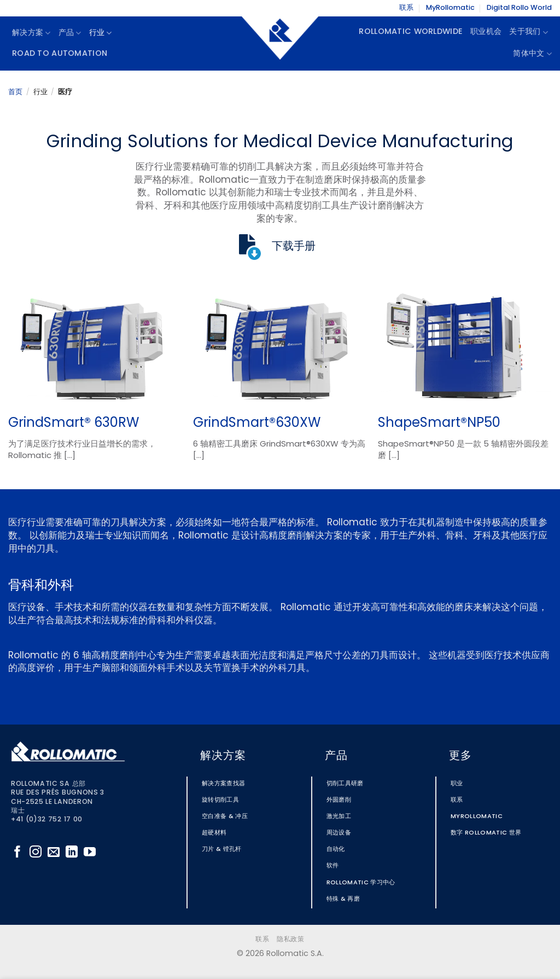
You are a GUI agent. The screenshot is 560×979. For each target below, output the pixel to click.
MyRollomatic (450, 8)
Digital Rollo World (519, 8)
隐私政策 (290, 940)
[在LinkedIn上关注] (72, 853)
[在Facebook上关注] (17, 853)
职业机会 (486, 32)
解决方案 (31, 33)
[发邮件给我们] (54, 853)
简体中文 (532, 54)
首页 (15, 92)
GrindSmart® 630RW (74, 424)
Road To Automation (60, 54)
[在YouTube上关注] (90, 853)
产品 (70, 33)
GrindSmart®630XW (257, 424)
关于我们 (529, 33)
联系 (406, 8)
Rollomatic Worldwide (411, 32)
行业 (101, 33)
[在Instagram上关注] (36, 853)
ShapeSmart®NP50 (439, 424)
